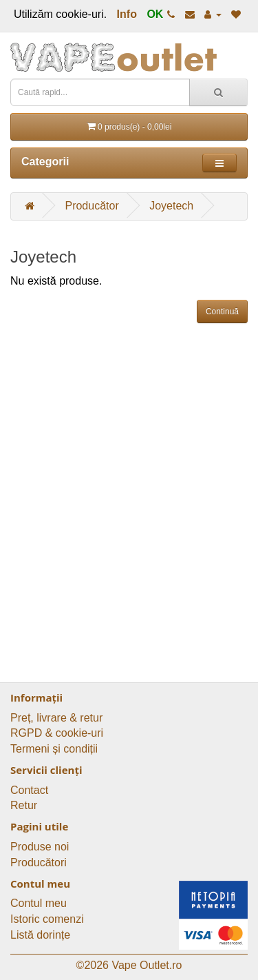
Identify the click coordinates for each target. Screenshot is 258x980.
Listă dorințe (40, 935)
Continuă (222, 312)
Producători (39, 862)
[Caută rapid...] (218, 92)
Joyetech (171, 206)
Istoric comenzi (47, 919)
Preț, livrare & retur (56, 718)
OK (155, 14)
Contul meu (39, 903)
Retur (24, 805)
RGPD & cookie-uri (57, 733)
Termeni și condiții (54, 749)
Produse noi (40, 847)
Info (127, 14)
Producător (92, 206)
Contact (29, 790)
